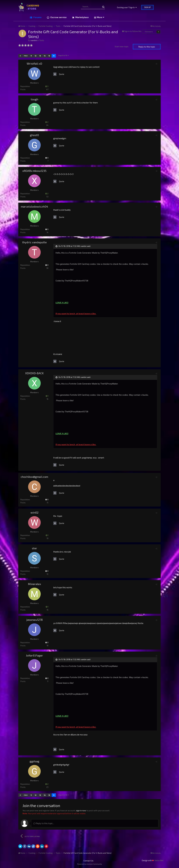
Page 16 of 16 (63, 55)
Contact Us (88, 861)
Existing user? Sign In (127, 7)
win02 (34, 512)
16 (54, 56)
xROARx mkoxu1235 (34, 171)
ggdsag (34, 761)
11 (31, 56)
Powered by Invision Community (90, 864)
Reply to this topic (147, 47)
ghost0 (34, 135)
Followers (149, 32)
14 (45, 56)
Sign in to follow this (133, 31)
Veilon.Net (159, 860)
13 (40, 56)
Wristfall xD (34, 63)
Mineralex (34, 584)
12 (36, 56)
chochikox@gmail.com (34, 477)
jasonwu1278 (34, 620)
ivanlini (34, 40)
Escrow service (58, 17)
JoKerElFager (34, 655)
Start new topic (122, 46)
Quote (62, 74)
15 (49, 56)
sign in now (81, 810)
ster (34, 548)
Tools (42, 40)
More (100, 17)
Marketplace (82, 17)
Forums (37, 17)
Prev (26, 56)
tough (34, 99)
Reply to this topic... (44, 823)
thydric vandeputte (34, 242)
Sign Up (147, 7)
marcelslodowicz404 (34, 206)
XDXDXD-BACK (34, 373)
